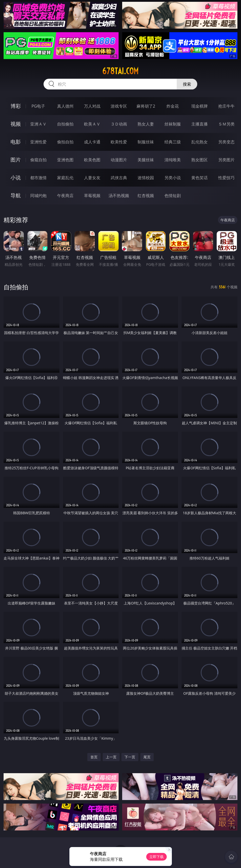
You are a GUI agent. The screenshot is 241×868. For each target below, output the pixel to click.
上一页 (111, 757)
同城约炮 (38, 196)
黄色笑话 (200, 178)
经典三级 (173, 142)
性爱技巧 (226, 178)
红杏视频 (146, 196)
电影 (16, 142)
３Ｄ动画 (119, 124)
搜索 (187, 84)
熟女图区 (200, 160)
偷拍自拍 (65, 142)
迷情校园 (146, 178)
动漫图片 (119, 160)
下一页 (130, 757)
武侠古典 (119, 178)
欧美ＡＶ (92, 124)
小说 (16, 178)
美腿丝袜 (146, 160)
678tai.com (120, 71)
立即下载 (156, 857)
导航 (16, 195)
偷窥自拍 (38, 160)
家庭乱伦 (65, 178)
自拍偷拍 (65, 124)
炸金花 (173, 106)
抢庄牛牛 (226, 106)
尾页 (147, 757)
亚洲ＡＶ (38, 124)
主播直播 (200, 124)
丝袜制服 (173, 124)
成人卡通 (92, 142)
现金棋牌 (200, 106)
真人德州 (65, 106)
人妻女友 (92, 178)
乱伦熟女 (200, 142)
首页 (94, 757)
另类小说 (173, 178)
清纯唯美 (173, 160)
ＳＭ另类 (226, 124)
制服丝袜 (146, 142)
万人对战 (92, 106)
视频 (16, 124)
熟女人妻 (146, 124)
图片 (16, 160)
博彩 (16, 106)
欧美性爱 (119, 142)
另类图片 (226, 160)
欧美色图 (92, 160)
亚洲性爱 (38, 142)
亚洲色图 (65, 160)
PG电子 (38, 106)
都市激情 (38, 178)
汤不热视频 (119, 196)
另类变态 (226, 142)
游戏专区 (119, 106)
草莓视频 (92, 196)
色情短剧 (173, 196)
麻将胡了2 (146, 106)
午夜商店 (65, 196)
